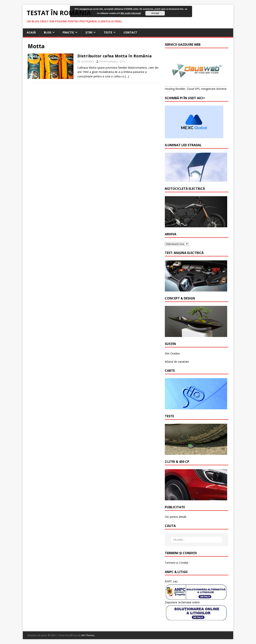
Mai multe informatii (131, 13)
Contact (130, 32)
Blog (48, 32)
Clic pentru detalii (176, 517)
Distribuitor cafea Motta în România (115, 56)
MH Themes (88, 635)
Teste (108, 32)
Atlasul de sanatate (177, 362)
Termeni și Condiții (177, 563)
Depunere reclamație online (182, 602)
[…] (127, 76)
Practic (68, 32)
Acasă (31, 32)
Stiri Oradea (172, 353)
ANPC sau (171, 581)
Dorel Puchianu (108, 61)
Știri (89, 32)
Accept (155, 13)
